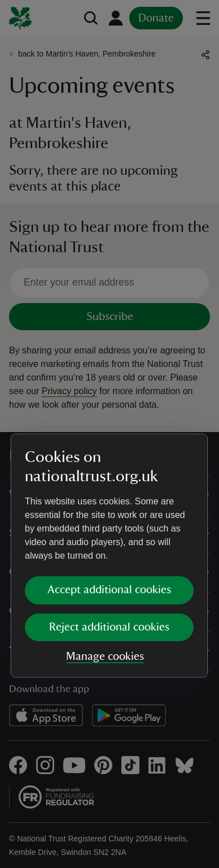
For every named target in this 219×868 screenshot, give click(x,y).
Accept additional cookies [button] (109, 468)
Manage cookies (105, 534)
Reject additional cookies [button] (109, 505)
